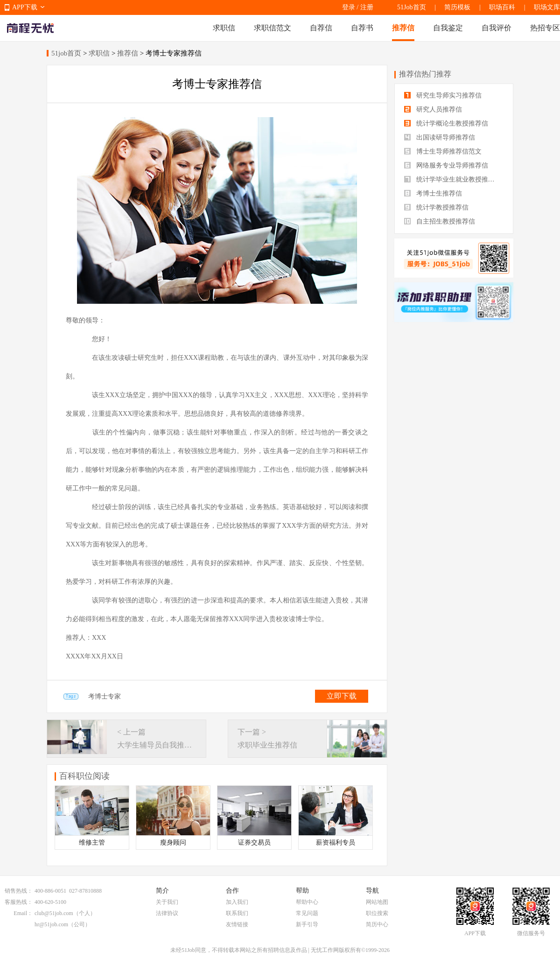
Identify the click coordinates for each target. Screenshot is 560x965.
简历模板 (457, 7)
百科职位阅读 (84, 776)
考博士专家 (105, 696)
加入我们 (237, 902)
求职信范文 (273, 28)
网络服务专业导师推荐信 (446, 165)
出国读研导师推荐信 (440, 137)
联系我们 (237, 913)
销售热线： (19, 891)
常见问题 (307, 913)
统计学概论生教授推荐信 (446, 123)
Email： (23, 913)
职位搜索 (377, 913)
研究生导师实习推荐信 (443, 95)
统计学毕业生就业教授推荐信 (453, 179)
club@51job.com (54, 913)
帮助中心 (307, 902)
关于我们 (167, 902)
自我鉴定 (448, 28)
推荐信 (403, 28)
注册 (367, 7)
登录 (349, 7)
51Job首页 (411, 7)
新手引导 (307, 924)
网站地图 (377, 902)
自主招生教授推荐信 (440, 221)
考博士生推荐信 (433, 193)
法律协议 (167, 913)
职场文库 (547, 7)
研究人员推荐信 (433, 109)
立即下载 (342, 696)
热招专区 (545, 28)
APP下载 (25, 7)
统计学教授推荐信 (436, 207)
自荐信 (321, 28)
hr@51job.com (51, 924)
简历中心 (377, 924)
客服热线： (19, 902)
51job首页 (66, 53)
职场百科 (502, 7)
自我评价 (497, 28)
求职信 (224, 28)
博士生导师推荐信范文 (443, 151)
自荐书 (362, 28)
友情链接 (237, 924)
